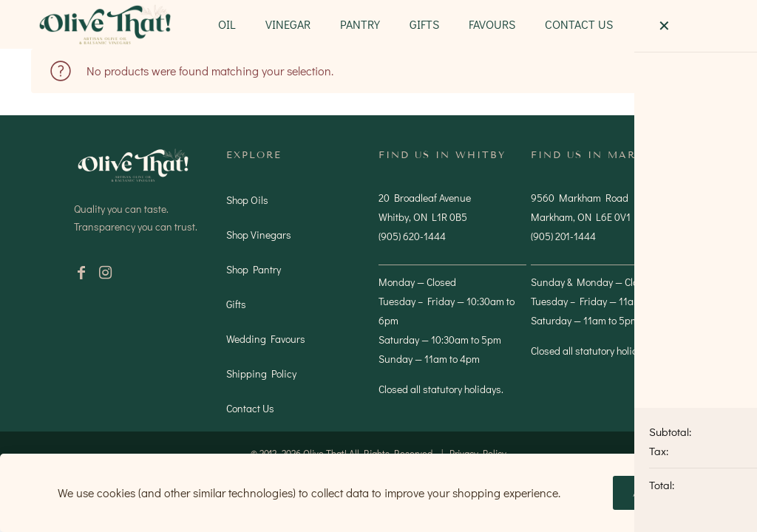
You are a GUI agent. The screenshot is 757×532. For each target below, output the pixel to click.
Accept (656, 493)
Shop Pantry (254, 269)
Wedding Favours (266, 339)
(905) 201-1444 (563, 236)
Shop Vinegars (259, 235)
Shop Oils (247, 200)
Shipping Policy (261, 374)
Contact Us (250, 408)
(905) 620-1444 (412, 236)
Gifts (236, 304)
